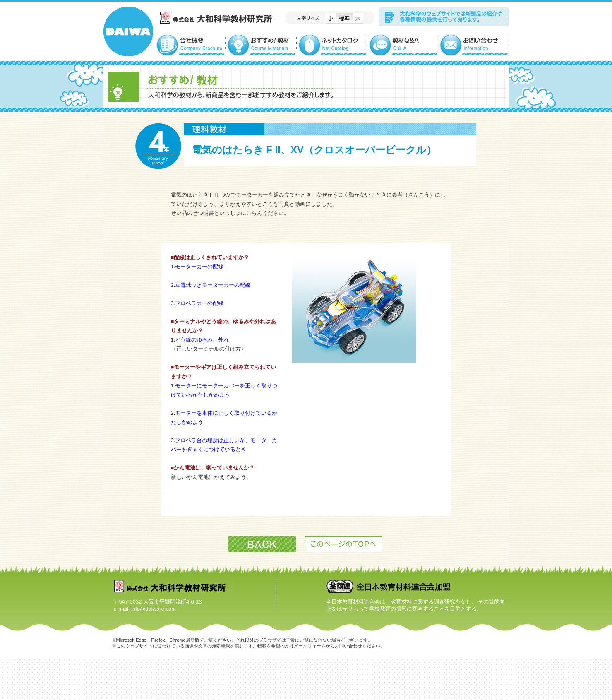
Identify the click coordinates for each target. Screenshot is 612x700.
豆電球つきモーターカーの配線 (213, 285)
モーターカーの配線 (199, 266)
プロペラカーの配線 (199, 303)
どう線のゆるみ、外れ (202, 340)
